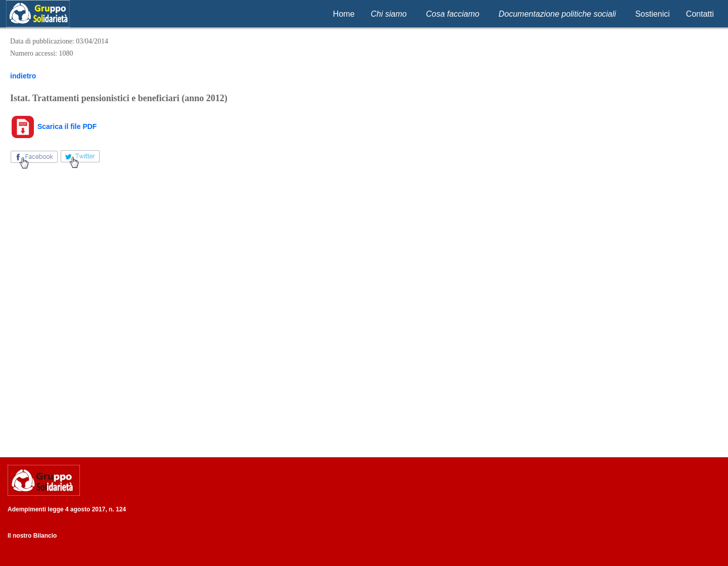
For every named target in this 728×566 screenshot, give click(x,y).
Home (344, 14)
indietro (23, 76)
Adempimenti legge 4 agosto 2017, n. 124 (67, 509)
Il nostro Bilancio (32, 536)
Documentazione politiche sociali (557, 14)
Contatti (700, 14)
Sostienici (652, 14)
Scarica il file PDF (53, 126)
